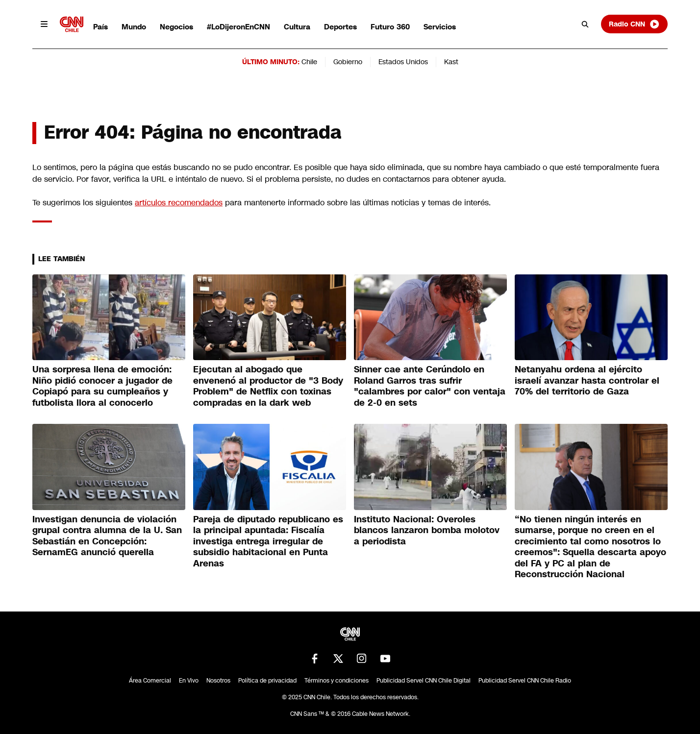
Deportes (340, 27)
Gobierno (348, 62)
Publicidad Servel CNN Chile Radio (525, 681)
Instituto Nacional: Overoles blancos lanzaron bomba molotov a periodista (427, 530)
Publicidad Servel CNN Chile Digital (424, 681)
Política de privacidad (267, 681)
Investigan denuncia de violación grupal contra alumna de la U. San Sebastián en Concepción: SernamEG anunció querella (107, 536)
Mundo (134, 27)
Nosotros (218, 681)
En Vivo (189, 681)
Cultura (297, 27)
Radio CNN (634, 24)
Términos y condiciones (337, 681)
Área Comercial (150, 681)
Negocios (176, 27)
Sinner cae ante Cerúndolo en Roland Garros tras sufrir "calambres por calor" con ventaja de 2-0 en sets (430, 386)
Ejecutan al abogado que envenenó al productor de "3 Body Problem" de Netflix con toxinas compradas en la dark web (268, 386)
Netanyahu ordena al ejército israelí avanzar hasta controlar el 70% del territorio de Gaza (587, 380)
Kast (451, 62)
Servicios (440, 27)
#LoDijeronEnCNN (238, 27)
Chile (309, 62)
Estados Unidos (403, 62)
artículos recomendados (179, 203)
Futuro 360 (390, 27)
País (100, 27)
